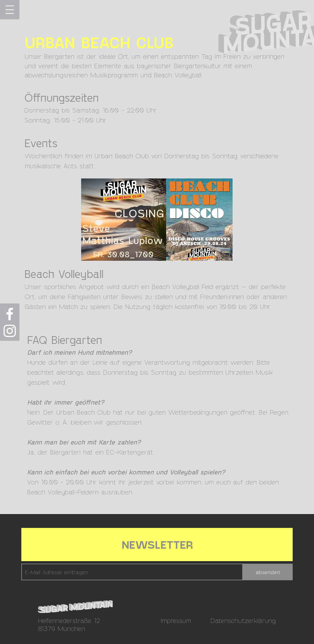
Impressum (176, 620)
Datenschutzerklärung (243, 620)
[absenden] (268, 572)
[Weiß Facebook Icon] (10, 314)
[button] (10, 10)
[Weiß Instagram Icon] (10, 331)
